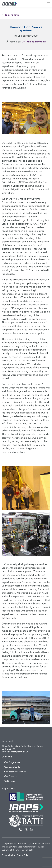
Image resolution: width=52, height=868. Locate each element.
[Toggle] (49, 4)
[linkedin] (31, 829)
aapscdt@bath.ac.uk (18, 752)
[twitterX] (26, 829)
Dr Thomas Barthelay (34, 42)
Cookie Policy (23, 855)
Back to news (11, 15)
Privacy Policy (8, 855)
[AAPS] (8, 4)
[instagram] (21, 829)
